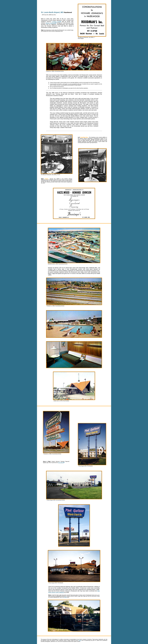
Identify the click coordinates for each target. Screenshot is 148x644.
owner (80, 640)
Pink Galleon (61, 463)
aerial (65, 597)
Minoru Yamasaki (51, 23)
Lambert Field (56, 22)
